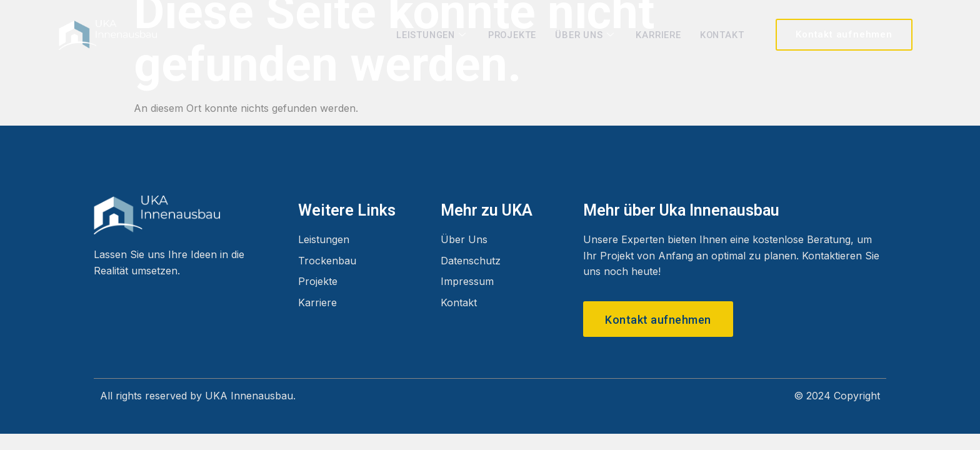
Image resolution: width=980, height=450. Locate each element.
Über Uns (582, 34)
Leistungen (426, 34)
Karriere (656, 34)
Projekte (507, 34)
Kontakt (722, 34)
